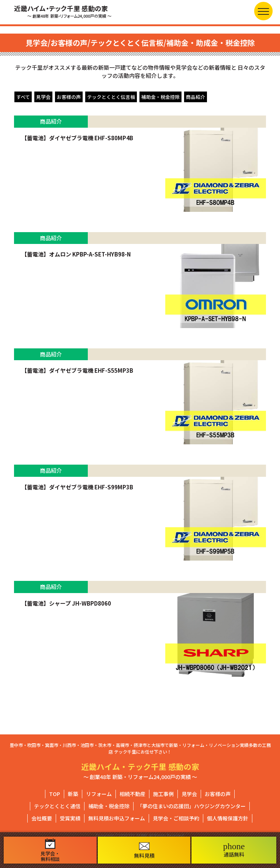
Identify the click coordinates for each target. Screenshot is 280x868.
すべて (23, 97)
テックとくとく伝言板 (111, 97)
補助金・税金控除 (160, 97)
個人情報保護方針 (228, 818)
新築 (73, 794)
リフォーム (99, 794)
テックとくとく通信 (57, 806)
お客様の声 (69, 97)
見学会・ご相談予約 (176, 818)
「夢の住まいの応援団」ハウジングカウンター (191, 806)
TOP (55, 794)
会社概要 (42, 818)
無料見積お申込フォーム (117, 818)
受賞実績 (70, 818)
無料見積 (144, 850)
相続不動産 (132, 794)
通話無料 (234, 850)
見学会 (43, 97)
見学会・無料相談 (50, 850)
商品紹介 (196, 97)
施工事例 (163, 794)
